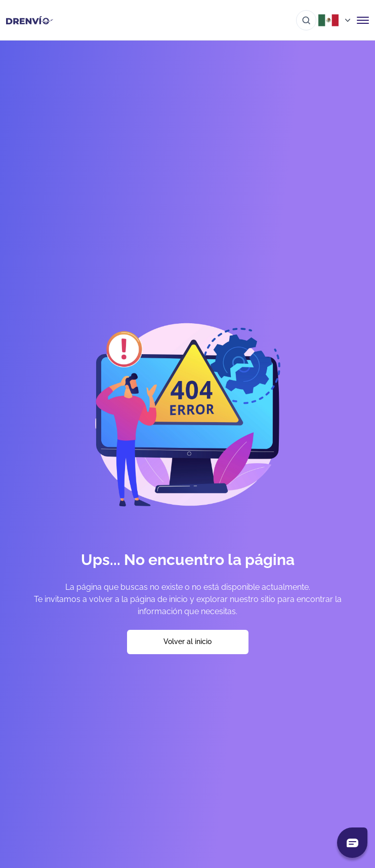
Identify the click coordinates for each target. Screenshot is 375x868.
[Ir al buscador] (306, 20)
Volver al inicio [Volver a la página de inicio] (187, 641)
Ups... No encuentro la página (188, 560)
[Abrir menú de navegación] (363, 20)
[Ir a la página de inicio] (30, 20)
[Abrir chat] (352, 843)
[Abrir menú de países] (337, 20)
